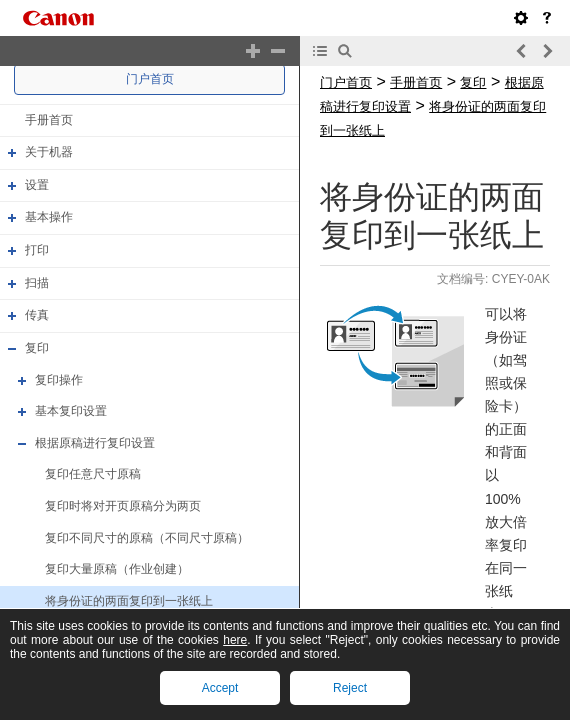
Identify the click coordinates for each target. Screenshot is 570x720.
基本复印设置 (71, 411)
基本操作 (49, 218)
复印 (37, 348)
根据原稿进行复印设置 (95, 443)
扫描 (37, 283)
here (235, 640)
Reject (350, 688)
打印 (37, 250)
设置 (37, 185)
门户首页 (150, 79)
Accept (220, 688)
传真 (37, 315)
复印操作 (59, 380)
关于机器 (49, 152)
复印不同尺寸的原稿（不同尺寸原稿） (147, 538)
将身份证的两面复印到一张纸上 (129, 601)
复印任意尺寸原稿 (93, 475)
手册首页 (49, 120)
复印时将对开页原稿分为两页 (123, 506)
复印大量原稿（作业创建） (117, 569)
